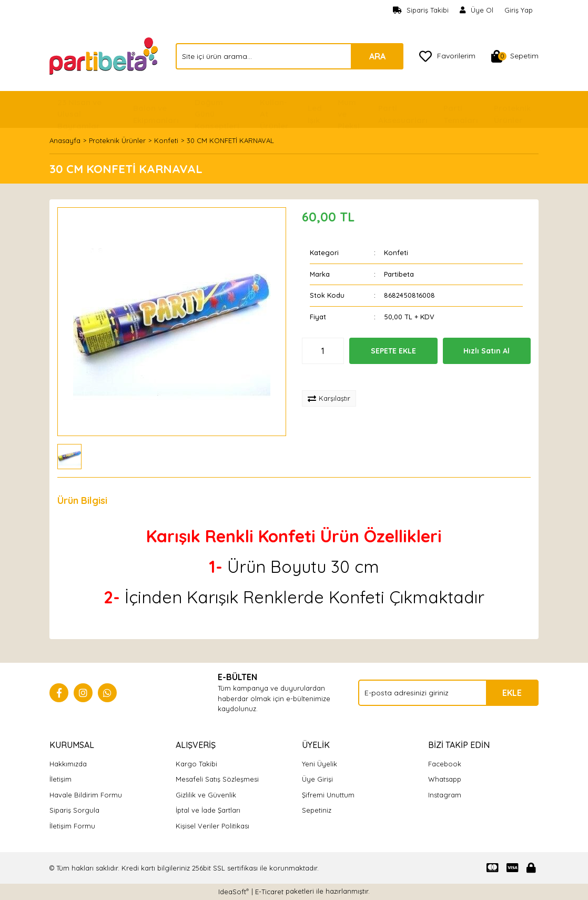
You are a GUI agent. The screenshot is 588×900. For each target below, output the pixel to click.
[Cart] (515, 56)
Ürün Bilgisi (82, 500)
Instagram (445, 795)
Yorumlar (144, 500)
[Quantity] (323, 351)
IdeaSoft (234, 891)
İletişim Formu (72, 826)
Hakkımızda (68, 764)
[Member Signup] (477, 11)
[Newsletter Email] (448, 693)
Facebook (445, 764)
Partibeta (399, 274)
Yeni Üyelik (320, 764)
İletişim (60, 779)
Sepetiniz (317, 810)
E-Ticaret (269, 892)
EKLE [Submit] (512, 693)
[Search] (290, 56)
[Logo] (105, 55)
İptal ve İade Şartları (208, 810)
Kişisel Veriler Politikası (212, 826)
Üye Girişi (317, 779)
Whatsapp (445, 779)
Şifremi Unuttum (328, 795)
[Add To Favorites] (337, 377)
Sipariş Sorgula (74, 810)
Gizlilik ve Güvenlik (206, 795)
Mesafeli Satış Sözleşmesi (217, 779)
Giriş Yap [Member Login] (519, 10)
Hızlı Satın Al (486, 351)
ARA (377, 56)
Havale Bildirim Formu (86, 795)
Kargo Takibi (196, 764)
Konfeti (396, 252)
